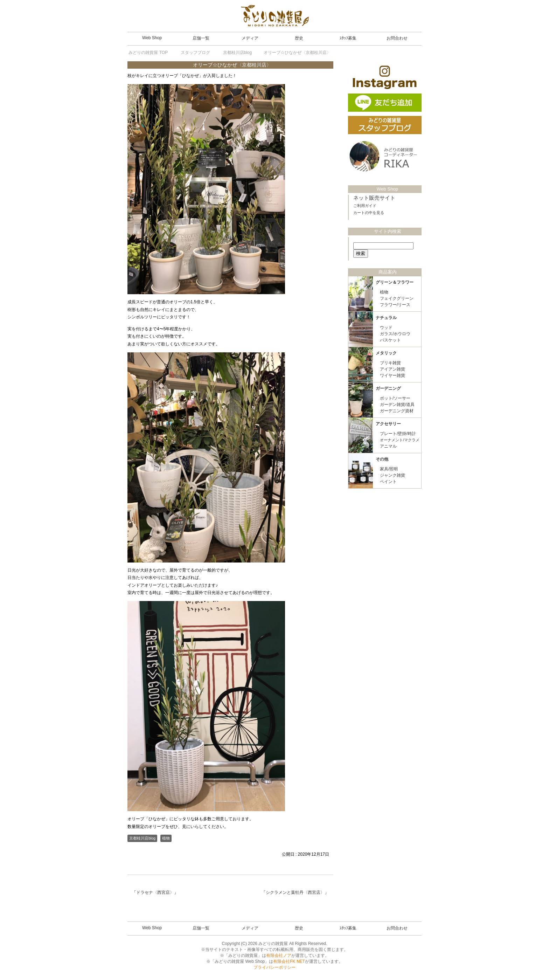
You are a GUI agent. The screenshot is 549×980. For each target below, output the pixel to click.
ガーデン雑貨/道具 (397, 405)
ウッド (386, 327)
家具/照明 (389, 469)
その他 (382, 459)
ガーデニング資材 (397, 411)
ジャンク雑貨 (392, 475)
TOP (148, 53)
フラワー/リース (395, 305)
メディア (250, 38)
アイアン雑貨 (392, 369)
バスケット (390, 340)
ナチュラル (386, 318)
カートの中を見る (369, 213)
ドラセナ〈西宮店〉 (155, 892)
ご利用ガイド (365, 206)
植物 (166, 838)
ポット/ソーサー (395, 398)
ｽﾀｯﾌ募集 (348, 38)
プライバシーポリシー (274, 967)
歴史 (299, 38)
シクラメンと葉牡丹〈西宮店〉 (295, 892)
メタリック (386, 353)
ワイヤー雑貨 (392, 375)
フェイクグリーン (397, 298)
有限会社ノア (279, 955)
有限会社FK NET (289, 961)
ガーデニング (388, 388)
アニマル (388, 446)
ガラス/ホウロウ (395, 334)
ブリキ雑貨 (390, 363)
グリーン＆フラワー (395, 282)
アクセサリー (388, 424)
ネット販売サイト (374, 198)
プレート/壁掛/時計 (398, 434)
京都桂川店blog (142, 838)
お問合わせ (397, 38)
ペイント (388, 482)
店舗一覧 (201, 38)
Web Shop (152, 38)
